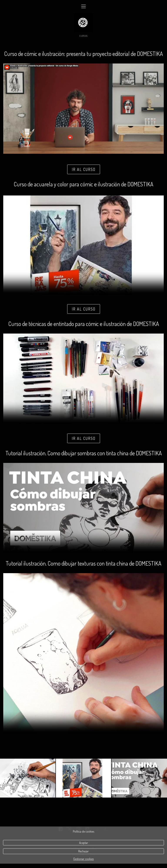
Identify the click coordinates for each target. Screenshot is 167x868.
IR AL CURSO (84, 169)
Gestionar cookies (83, 859)
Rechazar (83, 851)
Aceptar (84, 843)
